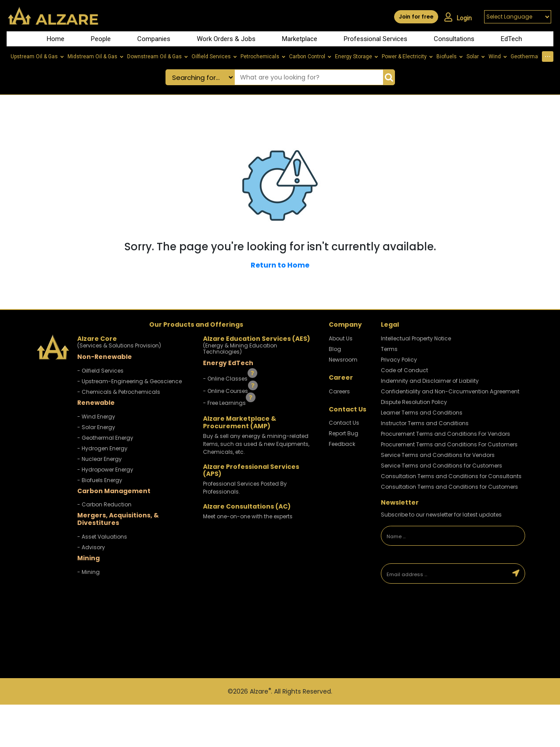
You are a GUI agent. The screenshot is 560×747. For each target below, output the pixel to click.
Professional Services (376, 39)
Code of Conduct (404, 370)
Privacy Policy (399, 360)
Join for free (416, 17)
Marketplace (300, 39)
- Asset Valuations (102, 537)
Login (458, 17)
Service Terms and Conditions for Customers (442, 466)
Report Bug (344, 433)
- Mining (88, 572)
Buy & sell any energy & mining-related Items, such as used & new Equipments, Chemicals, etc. (256, 444)
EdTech (511, 39)
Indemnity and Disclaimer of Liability (430, 381)
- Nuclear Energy (100, 459)
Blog (335, 349)
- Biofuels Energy (100, 480)
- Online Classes (226, 379)
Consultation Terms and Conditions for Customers (449, 487)
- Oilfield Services (100, 371)
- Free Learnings (225, 403)
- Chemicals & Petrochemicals (119, 392)
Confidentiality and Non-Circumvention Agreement (450, 391)
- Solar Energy (96, 427)
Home (56, 39)
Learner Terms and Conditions (422, 413)
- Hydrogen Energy (102, 448)
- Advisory (91, 547)
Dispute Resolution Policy (414, 402)
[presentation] (443, 619)
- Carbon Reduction (104, 504)
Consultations (454, 39)
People (101, 39)
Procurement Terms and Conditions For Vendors (445, 434)
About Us (341, 338)
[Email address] (444, 573)
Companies (154, 39)
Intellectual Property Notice (416, 338)
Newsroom (343, 360)
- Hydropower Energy (105, 470)
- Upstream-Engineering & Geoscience (130, 381)
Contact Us (344, 423)
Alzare (260, 691)
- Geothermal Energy (105, 438)
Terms (389, 349)
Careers (339, 391)
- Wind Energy (96, 417)
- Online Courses (226, 390)
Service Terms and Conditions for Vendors (438, 455)
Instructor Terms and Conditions (425, 423)
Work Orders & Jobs (226, 39)
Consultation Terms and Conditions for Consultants (451, 476)
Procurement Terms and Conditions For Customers (449, 444)
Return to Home (280, 265)
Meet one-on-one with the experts (248, 516)
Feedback (342, 444)
